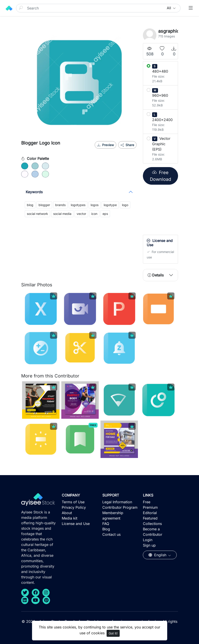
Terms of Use (73, 502)
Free (147, 502)
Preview (105, 145)
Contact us (111, 534)
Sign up (149, 545)
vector (81, 214)
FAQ (106, 524)
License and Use (76, 524)
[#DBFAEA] (45, 174)
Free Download (160, 176)
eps (105, 214)
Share (127, 145)
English (158, 555)
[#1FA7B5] (25, 166)
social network (37, 214)
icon (94, 214)
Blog (106, 529)
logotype (110, 205)
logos (95, 205)
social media (62, 214)
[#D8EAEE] (45, 166)
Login (148, 540)
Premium (150, 507)
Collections (152, 524)
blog (30, 205)
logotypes (78, 205)
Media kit (70, 518)
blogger (44, 205)
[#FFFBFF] (25, 174)
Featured (150, 518)
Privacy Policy (74, 507)
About (67, 513)
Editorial (150, 513)
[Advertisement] (171, 211)
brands (60, 205)
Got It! (113, 633)
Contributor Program (120, 507)
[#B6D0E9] (35, 174)
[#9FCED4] (35, 166)
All (169, 8)
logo (125, 205)
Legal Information (117, 502)
